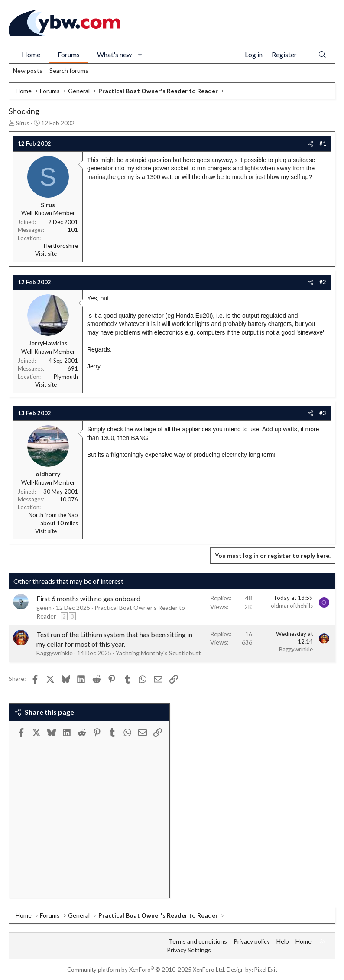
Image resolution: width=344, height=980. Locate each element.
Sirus (23, 123)
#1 (323, 143)
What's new (114, 54)
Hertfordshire (61, 246)
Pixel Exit (266, 970)
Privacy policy (252, 941)
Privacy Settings (189, 950)
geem (44, 607)
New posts (28, 70)
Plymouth (66, 377)
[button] (140, 55)
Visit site (46, 254)
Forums (69, 54)
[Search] (322, 55)
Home (31, 54)
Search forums (69, 70)
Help (283, 941)
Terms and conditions (198, 941)
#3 (323, 413)
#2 (323, 282)
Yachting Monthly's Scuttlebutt (158, 653)
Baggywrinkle (55, 653)
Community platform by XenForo (146, 970)
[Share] (310, 143)
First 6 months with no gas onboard (88, 598)
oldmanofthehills (292, 606)
